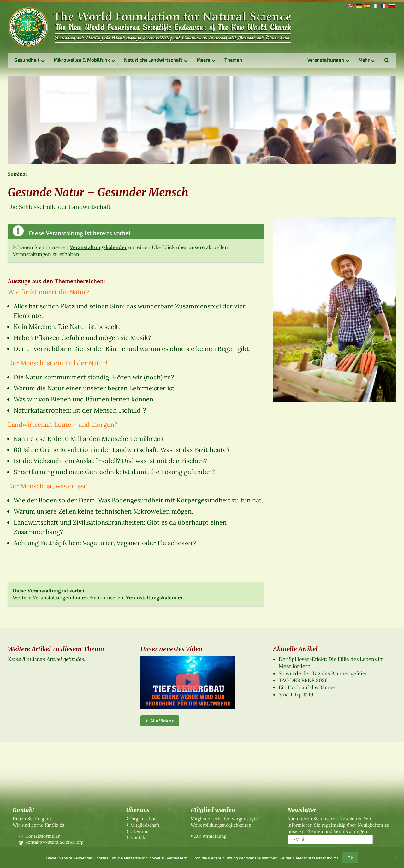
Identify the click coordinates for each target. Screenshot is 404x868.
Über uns (140, 831)
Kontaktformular (42, 836)
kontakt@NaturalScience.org (54, 842)
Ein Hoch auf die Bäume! (308, 687)
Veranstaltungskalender (98, 247)
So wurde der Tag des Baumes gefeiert (324, 673)
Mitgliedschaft (145, 825)
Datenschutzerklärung (312, 858)
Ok (350, 858)
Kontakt (139, 837)
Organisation (144, 819)
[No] (396, 858)
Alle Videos (160, 721)
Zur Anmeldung (210, 836)
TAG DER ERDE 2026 (303, 680)
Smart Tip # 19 (296, 694)
